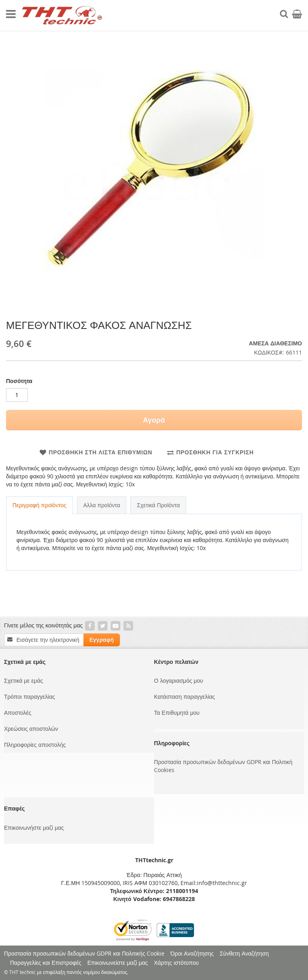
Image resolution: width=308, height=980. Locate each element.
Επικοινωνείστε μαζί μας (118, 963)
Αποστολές (18, 713)
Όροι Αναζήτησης (192, 953)
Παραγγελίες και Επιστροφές (46, 963)
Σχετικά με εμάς (23, 681)
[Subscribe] (102, 640)
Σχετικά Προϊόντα (158, 505)
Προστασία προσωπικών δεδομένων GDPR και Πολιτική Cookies (223, 766)
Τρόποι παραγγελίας (29, 697)
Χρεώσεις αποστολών (31, 729)
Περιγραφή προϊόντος (40, 505)
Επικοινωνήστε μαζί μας (34, 828)
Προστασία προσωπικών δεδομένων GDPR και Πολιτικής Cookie (84, 953)
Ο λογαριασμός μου (178, 681)
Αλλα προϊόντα (102, 505)
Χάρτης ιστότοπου (176, 963)
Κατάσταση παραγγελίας (184, 697)
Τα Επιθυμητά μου (177, 713)
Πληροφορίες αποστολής (35, 745)
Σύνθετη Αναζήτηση (244, 953)
